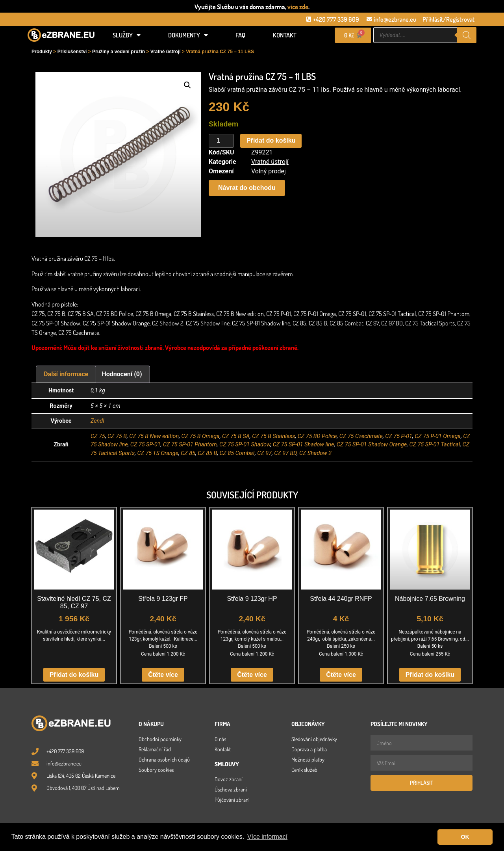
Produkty (42, 52)
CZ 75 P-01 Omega (438, 436)
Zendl (97, 421)
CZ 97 (264, 453)
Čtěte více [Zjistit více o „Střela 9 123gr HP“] (252, 675)
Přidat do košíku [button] (74, 675)
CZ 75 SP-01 (145, 445)
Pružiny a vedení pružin (119, 52)
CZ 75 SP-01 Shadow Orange (372, 445)
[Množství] (221, 141)
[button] (187, 85)
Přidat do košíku (271, 140)
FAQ (240, 35)
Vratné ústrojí (166, 52)
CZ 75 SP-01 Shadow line (304, 445)
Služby (127, 35)
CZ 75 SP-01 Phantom (190, 445)
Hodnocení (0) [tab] (122, 374)
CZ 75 (98, 436)
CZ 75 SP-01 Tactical (435, 445)
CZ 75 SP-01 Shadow (245, 445)
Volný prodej (269, 171)
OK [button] (465, 837)
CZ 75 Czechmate (361, 436)
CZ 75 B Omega (201, 436)
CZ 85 (188, 453)
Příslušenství (72, 52)
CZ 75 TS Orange (158, 453)
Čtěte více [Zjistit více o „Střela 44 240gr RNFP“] (341, 675)
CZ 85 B (207, 453)
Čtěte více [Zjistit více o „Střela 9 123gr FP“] (163, 675)
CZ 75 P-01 (399, 436)
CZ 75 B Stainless (273, 436)
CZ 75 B (117, 436)
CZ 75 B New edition (154, 436)
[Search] (467, 35)
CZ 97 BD (285, 453)
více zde (298, 7)
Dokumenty (188, 35)
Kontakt (285, 35)
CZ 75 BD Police (317, 436)
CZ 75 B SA (236, 436)
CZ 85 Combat (237, 453)
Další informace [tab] (66, 374)
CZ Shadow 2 (315, 453)
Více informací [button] (267, 837)
